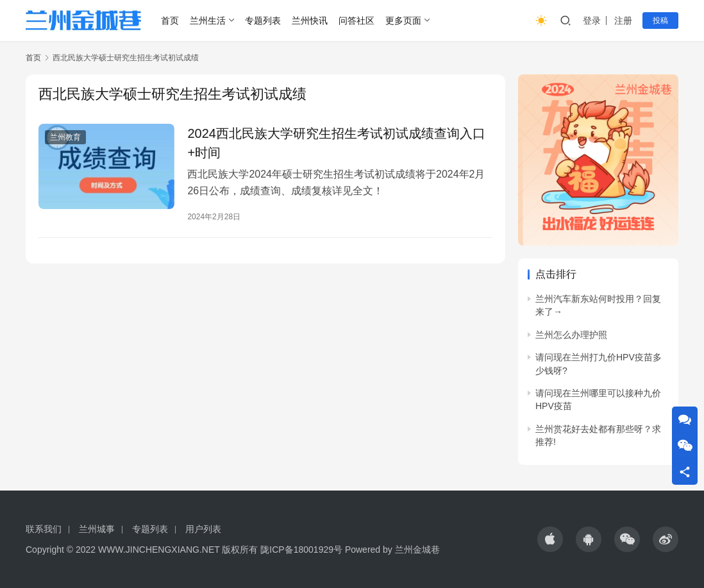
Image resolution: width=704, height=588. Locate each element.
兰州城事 (97, 529)
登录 (592, 21)
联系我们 (44, 529)
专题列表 (263, 21)
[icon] (550, 539)
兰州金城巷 (417, 550)
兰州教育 (65, 137)
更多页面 (403, 21)
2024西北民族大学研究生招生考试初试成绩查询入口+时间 (336, 143)
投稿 (660, 21)
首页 (170, 21)
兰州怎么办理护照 (571, 335)
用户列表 (203, 529)
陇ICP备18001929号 (301, 550)
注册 (623, 21)
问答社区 (356, 21)
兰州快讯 (310, 21)
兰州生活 (208, 21)
